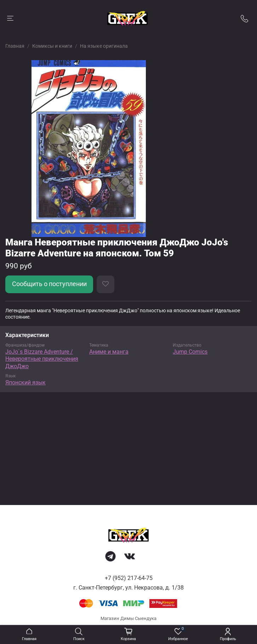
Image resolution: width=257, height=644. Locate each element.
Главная (15, 46)
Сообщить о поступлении (49, 284)
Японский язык (25, 382)
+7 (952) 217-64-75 (129, 578)
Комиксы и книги (52, 46)
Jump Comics (190, 352)
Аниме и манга (109, 352)
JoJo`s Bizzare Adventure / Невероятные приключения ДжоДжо (42, 359)
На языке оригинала (104, 46)
